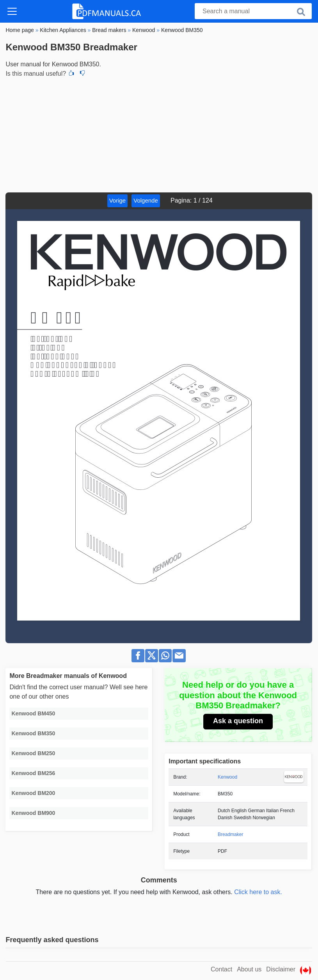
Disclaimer (281, 969)
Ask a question (238, 721)
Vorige (118, 200)
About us (249, 969)
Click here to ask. (258, 892)
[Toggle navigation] (12, 11)
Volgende (146, 200)
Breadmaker (230, 834)
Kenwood (227, 777)
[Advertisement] (159, 134)
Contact (221, 969)
